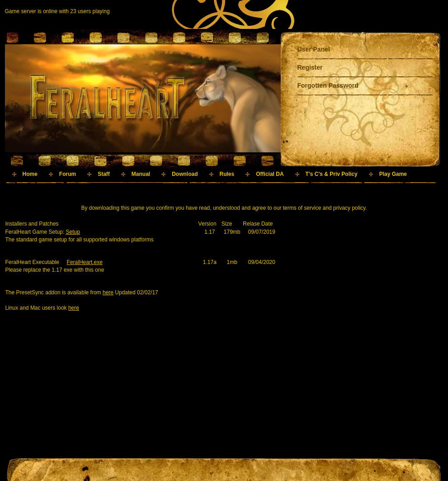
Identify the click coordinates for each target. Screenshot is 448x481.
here (108, 292)
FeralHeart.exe (85, 262)
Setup (73, 232)
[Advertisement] (170, 191)
